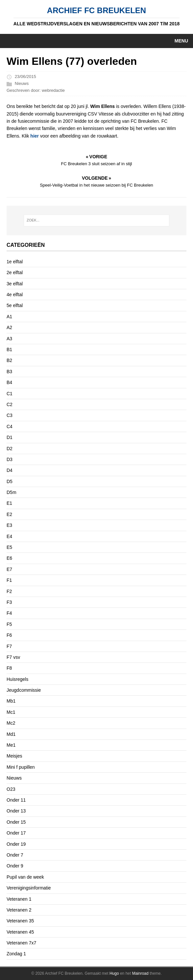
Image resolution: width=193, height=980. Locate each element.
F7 (9, 646)
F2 (9, 591)
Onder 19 (16, 844)
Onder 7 (15, 855)
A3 (9, 339)
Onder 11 (16, 800)
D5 (10, 481)
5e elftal (15, 305)
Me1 (11, 745)
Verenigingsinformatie (29, 888)
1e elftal (15, 262)
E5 (9, 547)
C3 (10, 415)
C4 (10, 426)
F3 (9, 602)
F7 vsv (13, 657)
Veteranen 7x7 (21, 943)
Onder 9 (15, 866)
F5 (9, 624)
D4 (10, 470)
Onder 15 (16, 822)
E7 (9, 569)
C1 (10, 394)
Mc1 (11, 712)
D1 (10, 437)
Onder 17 (16, 833)
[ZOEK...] (96, 220)
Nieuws (22, 83)
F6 (9, 635)
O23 (11, 789)
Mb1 (11, 701)
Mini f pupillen (21, 767)
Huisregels (17, 679)
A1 (9, 317)
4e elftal (15, 295)
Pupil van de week (25, 877)
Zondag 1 (16, 954)
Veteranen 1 (19, 899)
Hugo (114, 973)
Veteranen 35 (20, 921)
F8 (9, 668)
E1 (9, 503)
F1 (9, 580)
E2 (9, 514)
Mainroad (140, 973)
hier (35, 136)
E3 (9, 525)
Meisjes (14, 756)
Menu (181, 41)
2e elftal (15, 272)
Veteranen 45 (20, 932)
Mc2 (11, 723)
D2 (10, 449)
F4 (9, 613)
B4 (9, 382)
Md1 (11, 734)
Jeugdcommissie (24, 690)
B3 (9, 372)
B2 (9, 360)
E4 (9, 536)
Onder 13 (16, 811)
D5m (12, 492)
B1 (9, 349)
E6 (9, 558)
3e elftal (15, 284)
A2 (9, 327)
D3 (10, 459)
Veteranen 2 (19, 910)
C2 (10, 404)
